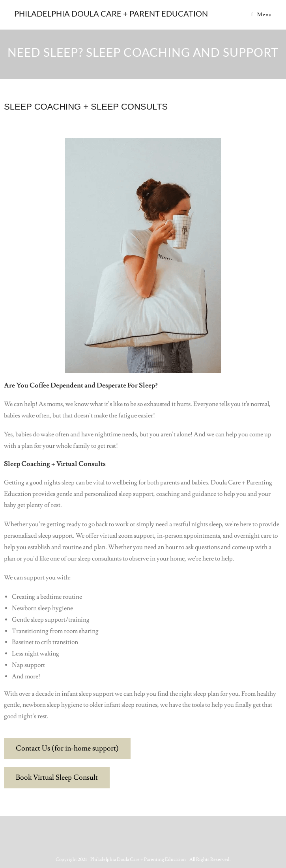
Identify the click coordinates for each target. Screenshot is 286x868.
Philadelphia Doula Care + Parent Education (111, 13)
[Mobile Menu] (261, 15)
